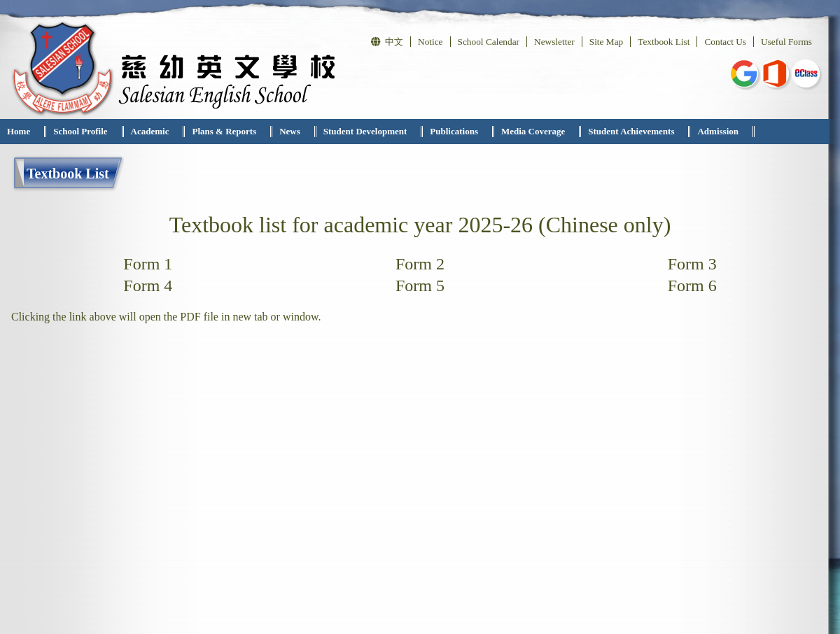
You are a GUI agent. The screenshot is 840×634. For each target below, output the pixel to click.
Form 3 (692, 264)
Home (19, 131)
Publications (454, 131)
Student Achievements (631, 131)
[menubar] (377, 132)
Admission (718, 131)
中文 (387, 42)
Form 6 (692, 286)
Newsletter (554, 42)
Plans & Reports (224, 131)
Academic (150, 131)
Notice (430, 42)
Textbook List (664, 42)
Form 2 (420, 264)
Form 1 (148, 264)
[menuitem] (23, 132)
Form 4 (148, 286)
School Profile (80, 131)
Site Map (607, 42)
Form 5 (420, 286)
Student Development (365, 131)
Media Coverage (533, 131)
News (290, 131)
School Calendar (489, 42)
